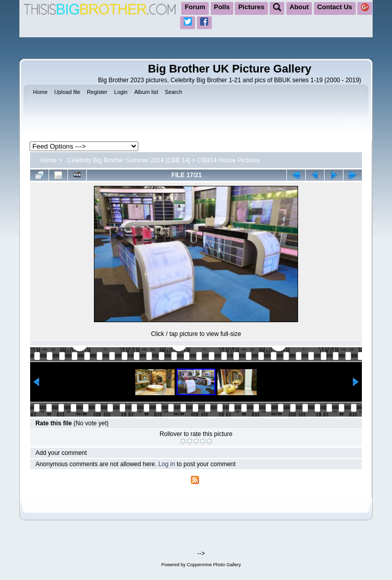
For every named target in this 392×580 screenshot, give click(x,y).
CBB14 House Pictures (228, 160)
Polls (222, 7)
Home (48, 160)
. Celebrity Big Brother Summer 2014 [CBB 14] (127, 160)
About (299, 7)
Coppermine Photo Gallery (214, 565)
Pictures (251, 7)
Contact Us (335, 7)
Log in (167, 464)
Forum (195, 7)
